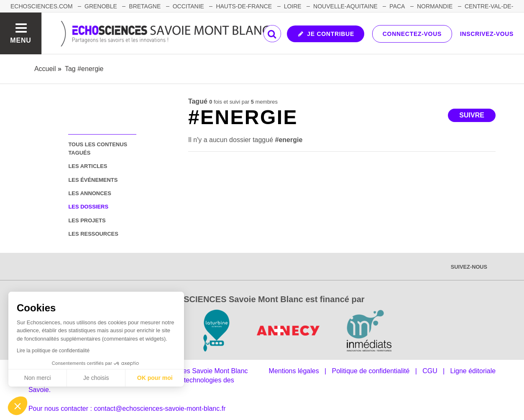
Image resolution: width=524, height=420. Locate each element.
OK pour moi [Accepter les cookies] (155, 378)
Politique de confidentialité (371, 371)
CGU (430, 371)
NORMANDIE (435, 6)
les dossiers (88, 207)
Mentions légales (294, 371)
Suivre (472, 115)
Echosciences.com (42, 6)
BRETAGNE (145, 6)
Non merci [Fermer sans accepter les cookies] (38, 378)
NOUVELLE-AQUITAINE (345, 6)
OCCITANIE (188, 6)
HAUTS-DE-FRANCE (244, 6)
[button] (18, 406)
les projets (87, 220)
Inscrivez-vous (487, 34)
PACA (397, 6)
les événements (93, 180)
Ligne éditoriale (473, 371)
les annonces (89, 193)
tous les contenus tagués (98, 148)
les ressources (93, 234)
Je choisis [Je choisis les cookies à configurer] (96, 378)
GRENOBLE (101, 6)
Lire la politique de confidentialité (53, 351)
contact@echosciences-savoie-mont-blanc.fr (160, 409)
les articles (88, 166)
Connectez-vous (412, 34)
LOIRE (293, 6)
